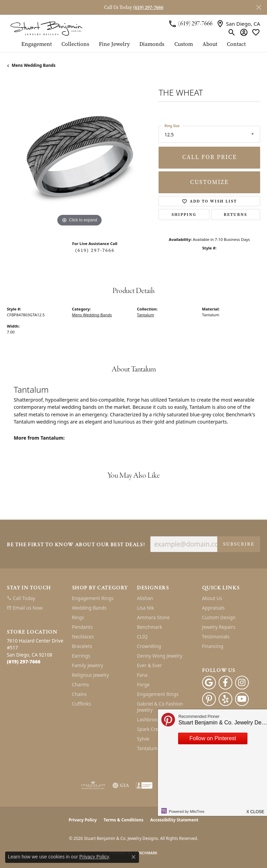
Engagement (37, 44)
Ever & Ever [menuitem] (149, 665)
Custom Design (219, 617)
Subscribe (239, 544)
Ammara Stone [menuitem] (153, 617)
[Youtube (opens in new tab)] (242, 699)
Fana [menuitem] (142, 675)
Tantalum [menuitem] (147, 748)
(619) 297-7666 (95, 250)
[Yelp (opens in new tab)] (225, 699)
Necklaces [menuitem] (83, 637)
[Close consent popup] (133, 857)
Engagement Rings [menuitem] (93, 598)
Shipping (184, 215)
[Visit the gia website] (121, 785)
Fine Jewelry (114, 44)
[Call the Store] (24, 662)
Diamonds (152, 44)
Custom (184, 44)
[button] (232, 32)
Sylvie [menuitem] (143, 739)
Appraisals (213, 608)
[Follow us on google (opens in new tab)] (209, 683)
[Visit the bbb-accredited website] (144, 785)
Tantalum (146, 315)
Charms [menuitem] (81, 684)
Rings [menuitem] (78, 617)
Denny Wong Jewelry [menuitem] (160, 656)
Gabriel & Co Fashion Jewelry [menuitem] (160, 707)
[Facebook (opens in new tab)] (225, 683)
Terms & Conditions (124, 820)
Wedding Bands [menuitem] (89, 608)
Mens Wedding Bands (34, 65)
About (210, 44)
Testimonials (216, 637)
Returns (235, 215)
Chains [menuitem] (79, 694)
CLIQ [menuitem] (142, 637)
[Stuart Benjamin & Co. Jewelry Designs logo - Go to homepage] (46, 28)
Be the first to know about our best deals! (76, 545)
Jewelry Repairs (219, 627)
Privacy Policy (83, 820)
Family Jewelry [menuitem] (88, 665)
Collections (75, 44)
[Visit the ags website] (93, 785)
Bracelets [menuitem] (82, 646)
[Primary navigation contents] (133, 47)
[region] (79, 156)
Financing (213, 646)
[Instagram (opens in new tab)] (242, 683)
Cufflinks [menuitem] (82, 704)
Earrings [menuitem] (81, 656)
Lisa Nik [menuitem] (146, 608)
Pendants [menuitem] (82, 627)
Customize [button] (209, 182)
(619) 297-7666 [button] (148, 7)
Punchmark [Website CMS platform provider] (146, 853)
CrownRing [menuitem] (149, 646)
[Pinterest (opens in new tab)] (209, 699)
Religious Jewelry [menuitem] (91, 675)
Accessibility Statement (174, 820)
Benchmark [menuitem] (149, 627)
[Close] (259, 7)
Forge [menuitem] (143, 684)
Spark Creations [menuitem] (154, 729)
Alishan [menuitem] (145, 598)
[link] (190, 24)
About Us (212, 598)
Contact (236, 44)
